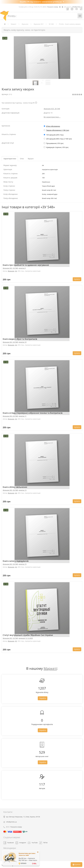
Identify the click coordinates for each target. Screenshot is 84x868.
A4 (16, 271)
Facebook (9, 843)
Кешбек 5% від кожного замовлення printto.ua (41, 2)
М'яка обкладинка (53, 126)
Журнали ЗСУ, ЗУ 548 (52, 109)
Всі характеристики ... (52, 117)
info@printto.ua (77, 7)
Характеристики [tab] (10, 159)
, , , (23, 817)
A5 (16, 641)
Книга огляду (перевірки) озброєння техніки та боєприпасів (33, 413)
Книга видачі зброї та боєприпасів (20, 339)
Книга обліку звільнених (15, 487)
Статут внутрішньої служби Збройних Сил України (28, 635)
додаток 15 (23, 564)
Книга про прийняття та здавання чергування (26, 265)
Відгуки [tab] (31, 159)
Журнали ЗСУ (39, 24)
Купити (76, 864)
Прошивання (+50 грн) (55, 143)
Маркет (14, 24)
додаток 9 (22, 268)
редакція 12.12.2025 (26, 638)
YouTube (33, 843)
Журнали (25, 24)
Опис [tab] (22, 159)
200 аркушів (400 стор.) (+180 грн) (59, 139)
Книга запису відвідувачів (16, 561)
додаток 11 (23, 416)
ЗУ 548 (51, 24)
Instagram (21, 843)
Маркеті (50, 668)
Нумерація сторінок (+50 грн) (57, 147)
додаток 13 (23, 490)
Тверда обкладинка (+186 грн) (58, 130)
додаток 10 (23, 342)
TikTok (43, 843)
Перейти (43, 698)
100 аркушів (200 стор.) (55, 135)
